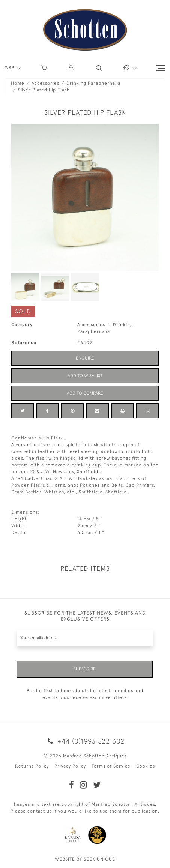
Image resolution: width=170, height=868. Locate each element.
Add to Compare (85, 393)
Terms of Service (111, 766)
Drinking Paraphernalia (93, 83)
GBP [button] (10, 68)
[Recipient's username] (85, 638)
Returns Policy (32, 766)
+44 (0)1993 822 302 (85, 741)
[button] (71, 68)
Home (18, 83)
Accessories (45, 83)
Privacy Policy (70, 766)
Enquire (85, 358)
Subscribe (85, 669)
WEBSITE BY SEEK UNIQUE (85, 859)
